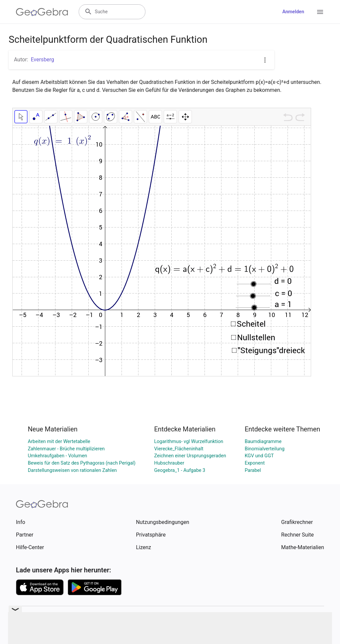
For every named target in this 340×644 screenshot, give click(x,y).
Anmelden (293, 12)
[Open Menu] (320, 12)
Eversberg (42, 60)
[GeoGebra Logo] (42, 12)
